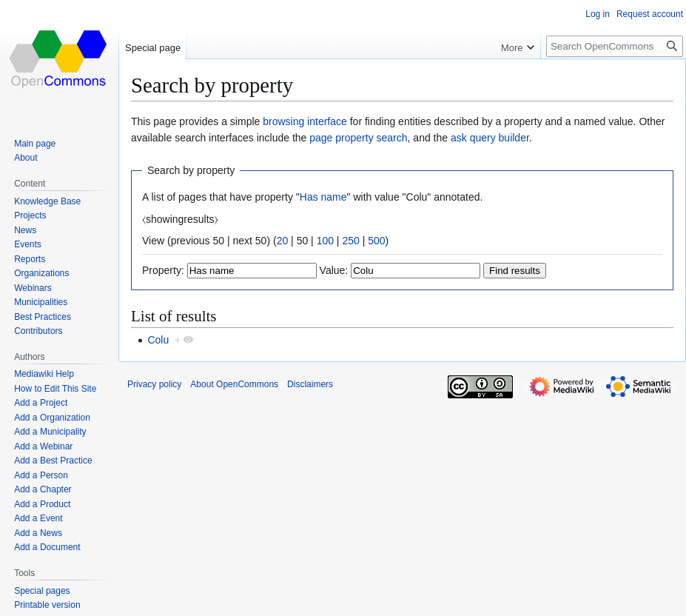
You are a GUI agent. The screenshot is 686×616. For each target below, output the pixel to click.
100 (325, 241)
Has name (323, 197)
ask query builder (490, 138)
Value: (334, 270)
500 (376, 241)
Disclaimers (310, 384)
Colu (158, 340)
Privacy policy (154, 384)
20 (283, 241)
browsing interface (305, 121)
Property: (163, 270)
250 (350, 241)
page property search (358, 138)
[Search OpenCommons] (615, 46)
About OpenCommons (234, 384)
